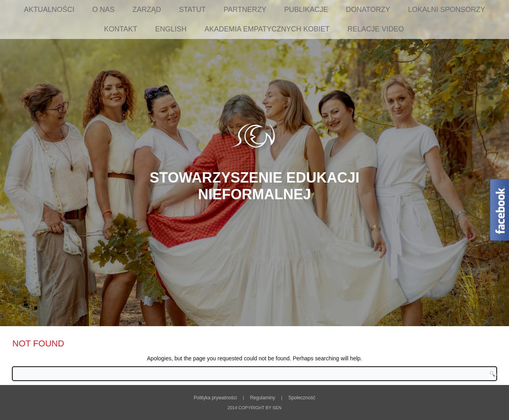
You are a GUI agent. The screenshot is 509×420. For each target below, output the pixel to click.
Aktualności (49, 10)
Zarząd (147, 10)
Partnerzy (245, 10)
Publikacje (306, 10)
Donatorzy (368, 10)
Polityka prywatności (215, 398)
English (171, 29)
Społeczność (302, 398)
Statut (192, 10)
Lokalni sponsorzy (447, 10)
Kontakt (121, 29)
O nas (103, 10)
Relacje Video (376, 29)
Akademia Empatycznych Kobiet (267, 29)
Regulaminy (263, 398)
